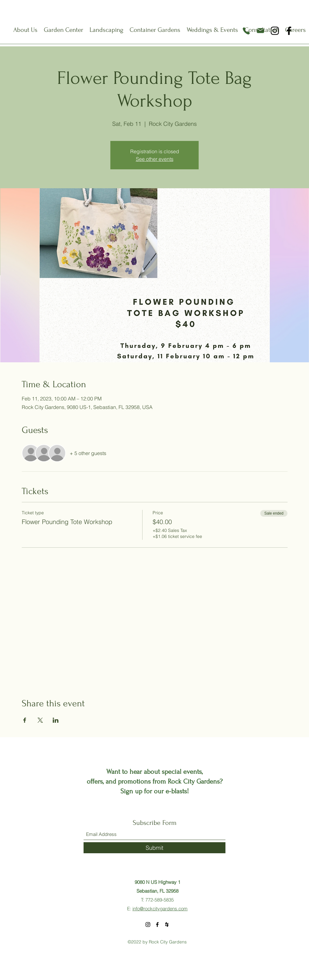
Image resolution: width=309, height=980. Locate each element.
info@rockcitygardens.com (160, 909)
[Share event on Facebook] (25, 720)
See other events (155, 159)
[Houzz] (167, 925)
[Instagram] (148, 925)
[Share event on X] (40, 720)
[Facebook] (157, 925)
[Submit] (154, 848)
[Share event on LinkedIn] (56, 720)
